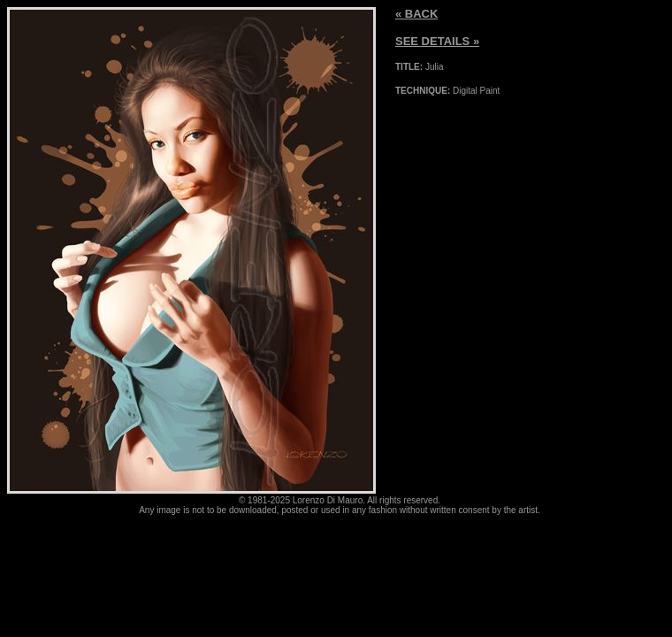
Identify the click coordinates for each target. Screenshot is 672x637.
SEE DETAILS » (437, 41)
